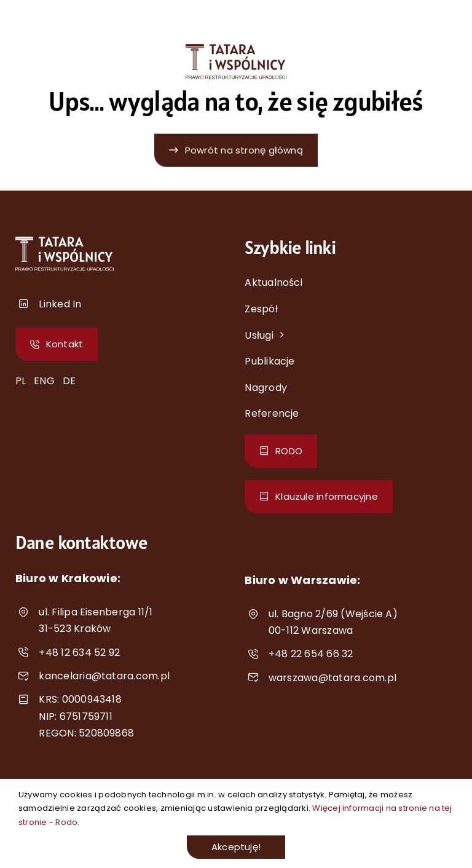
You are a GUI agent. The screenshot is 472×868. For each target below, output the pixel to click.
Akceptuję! (236, 847)
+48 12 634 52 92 (79, 653)
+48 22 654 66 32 (311, 654)
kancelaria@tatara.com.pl (104, 676)
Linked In (60, 304)
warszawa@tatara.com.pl (332, 678)
